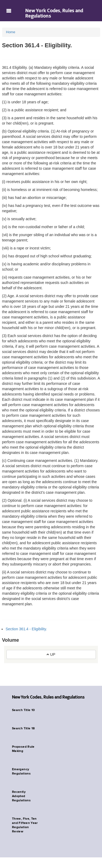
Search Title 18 (23, 729)
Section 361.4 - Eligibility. (26, 629)
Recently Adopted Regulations (21, 796)
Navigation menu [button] (9, 11)
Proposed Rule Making (23, 749)
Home (11, 32)
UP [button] (51, 654)
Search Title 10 (23, 710)
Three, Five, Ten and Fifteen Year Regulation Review (25, 825)
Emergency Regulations (21, 772)
